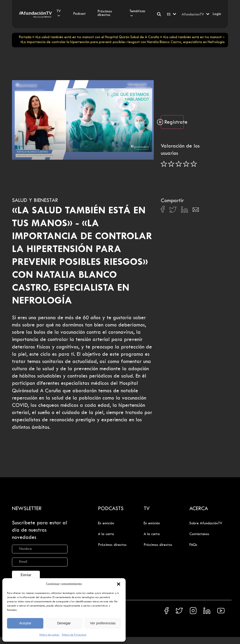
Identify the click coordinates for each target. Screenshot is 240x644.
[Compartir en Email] (196, 211)
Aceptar (25, 623)
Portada (25, 37)
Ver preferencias (103, 623)
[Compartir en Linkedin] (184, 211)
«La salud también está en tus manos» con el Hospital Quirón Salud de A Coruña (97, 37)
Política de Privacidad (74, 635)
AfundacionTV (193, 15)
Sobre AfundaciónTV (206, 523)
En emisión (106, 523)
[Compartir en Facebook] (163, 211)
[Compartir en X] (173, 211)
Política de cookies (49, 635)
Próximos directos (112, 545)
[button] (119, 584)
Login (217, 14)
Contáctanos (199, 534)
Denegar (64, 623)
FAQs (193, 545)
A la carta (106, 534)
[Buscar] (159, 14)
